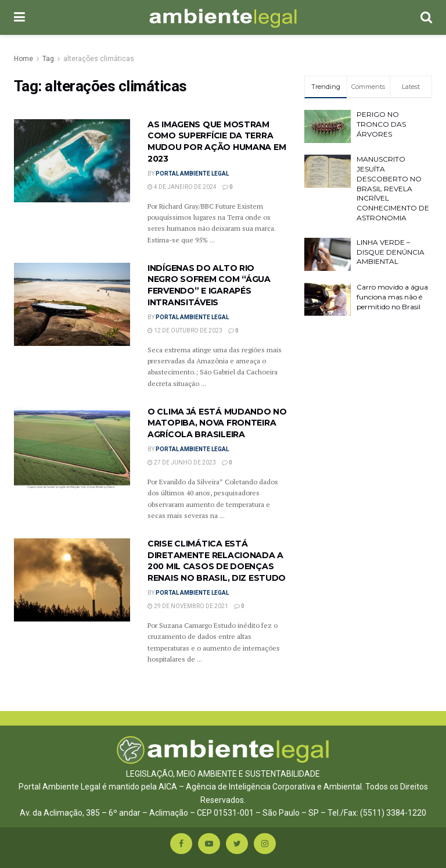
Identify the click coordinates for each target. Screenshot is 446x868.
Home (24, 59)
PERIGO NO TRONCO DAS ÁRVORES (381, 124)
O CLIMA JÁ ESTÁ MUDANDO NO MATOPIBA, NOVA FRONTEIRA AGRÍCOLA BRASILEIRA (217, 423)
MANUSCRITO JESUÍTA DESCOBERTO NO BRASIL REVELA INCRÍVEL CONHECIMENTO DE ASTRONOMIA (393, 188)
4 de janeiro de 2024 (182, 187)
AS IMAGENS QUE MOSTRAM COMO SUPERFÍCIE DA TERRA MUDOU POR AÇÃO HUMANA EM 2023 (217, 142)
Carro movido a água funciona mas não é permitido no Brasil (392, 297)
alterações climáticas (99, 59)
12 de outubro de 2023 (185, 331)
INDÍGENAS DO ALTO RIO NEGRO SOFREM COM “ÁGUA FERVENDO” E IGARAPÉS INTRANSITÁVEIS (209, 285)
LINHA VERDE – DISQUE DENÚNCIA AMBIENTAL (391, 252)
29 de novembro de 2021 (188, 606)
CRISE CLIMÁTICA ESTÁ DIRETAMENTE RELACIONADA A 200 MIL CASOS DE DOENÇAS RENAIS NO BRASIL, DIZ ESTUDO (217, 561)
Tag (48, 59)
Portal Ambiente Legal (192, 174)
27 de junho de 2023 (182, 462)
